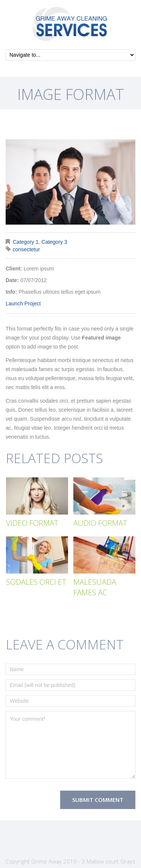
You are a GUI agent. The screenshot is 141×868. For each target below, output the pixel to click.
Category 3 (54, 242)
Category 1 (26, 242)
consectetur (26, 249)
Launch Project (23, 303)
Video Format (32, 523)
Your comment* (70, 745)
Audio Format (100, 523)
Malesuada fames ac (95, 587)
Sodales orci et (36, 582)
